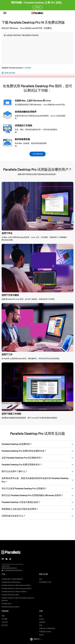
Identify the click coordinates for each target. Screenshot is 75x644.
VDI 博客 (4, 619)
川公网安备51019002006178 (13, 571)
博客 (3, 616)
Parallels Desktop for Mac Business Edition (16, 585)
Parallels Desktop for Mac (10, 595)
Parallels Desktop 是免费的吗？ (37, 444)
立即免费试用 (37, 154)
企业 (41, 579)
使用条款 (42, 622)
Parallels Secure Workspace (11, 582)
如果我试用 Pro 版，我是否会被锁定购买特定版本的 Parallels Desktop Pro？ (37, 480)
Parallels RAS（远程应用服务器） (13, 579)
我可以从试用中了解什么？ (37, 471)
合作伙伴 (5, 622)
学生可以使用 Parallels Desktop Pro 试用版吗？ (37, 489)
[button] (38, 639)
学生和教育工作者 (45, 582)
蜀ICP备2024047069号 (9, 568)
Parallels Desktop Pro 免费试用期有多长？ (37, 465)
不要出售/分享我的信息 (47, 629)
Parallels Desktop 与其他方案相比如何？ (37, 502)
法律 (41, 625)
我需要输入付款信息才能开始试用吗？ (37, 509)
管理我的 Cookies (45, 632)
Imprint (41, 635)
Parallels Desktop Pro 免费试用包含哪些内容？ (37, 451)
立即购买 (28, 68)
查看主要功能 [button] (10, 73)
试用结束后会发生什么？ (37, 516)
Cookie (41, 619)
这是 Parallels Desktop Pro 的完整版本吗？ (37, 458)
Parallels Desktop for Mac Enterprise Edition (17, 589)
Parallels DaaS (6, 604)
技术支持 (5, 625)
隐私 (41, 616)
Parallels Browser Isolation (10, 607)
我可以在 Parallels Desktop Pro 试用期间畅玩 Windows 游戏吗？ (37, 495)
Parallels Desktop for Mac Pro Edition (14, 592)
